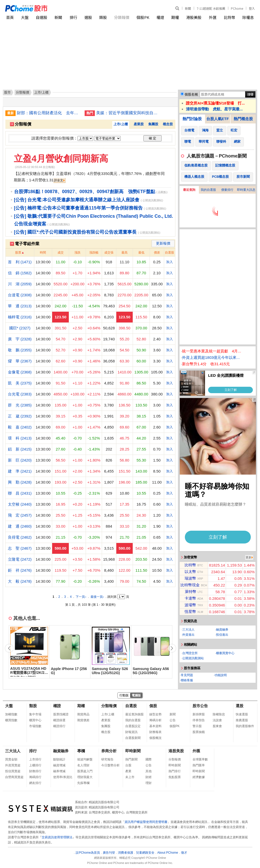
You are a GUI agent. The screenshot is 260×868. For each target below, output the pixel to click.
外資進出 (188, 635)
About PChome (168, 853)
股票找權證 (61, 714)
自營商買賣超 (14, 777)
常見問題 (187, 675)
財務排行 (35, 771)
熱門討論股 (192, 119)
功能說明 (221, 675)
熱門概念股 (243, 119)
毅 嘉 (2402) (20, 427)
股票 (18, 253)
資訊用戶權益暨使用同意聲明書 (146, 822)
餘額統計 (59, 759)
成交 (61, 253)
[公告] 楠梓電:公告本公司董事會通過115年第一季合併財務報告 (78, 208)
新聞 (188, 8)
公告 (173, 720)
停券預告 (199, 720)
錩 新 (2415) (20, 449)
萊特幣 (191, 592)
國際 (149, 759)
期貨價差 (83, 720)
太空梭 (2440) (20, 504)
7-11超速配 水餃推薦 (211, 8)
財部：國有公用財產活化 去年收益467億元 (49, 113)
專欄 (81, 751)
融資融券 (222, 630)
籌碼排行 (35, 777)
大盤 (25, 17)
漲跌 (77, 253)
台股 (128, 765)
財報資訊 (131, 732)
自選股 (42, 17)
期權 (175, 17)
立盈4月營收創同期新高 (61, 158)
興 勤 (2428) (20, 482)
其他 (149, 771)
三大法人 (188, 630)
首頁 (10, 17)
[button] (172, 648)
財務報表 (155, 732)
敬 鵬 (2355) (20, 350)
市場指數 (35, 726)
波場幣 (190, 605)
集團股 (153, 124)
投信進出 (222, 635)
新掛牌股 (199, 714)
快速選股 (242, 714)
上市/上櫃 (121, 124)
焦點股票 (175, 777)
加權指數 (11, 714)
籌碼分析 (155, 720)
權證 (160, 17)
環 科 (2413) (20, 438)
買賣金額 (11, 759)
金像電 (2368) (20, 372)
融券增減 (59, 771)
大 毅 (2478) (20, 581)
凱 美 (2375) (20, 383)
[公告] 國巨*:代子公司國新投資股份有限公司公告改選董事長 (75, 232)
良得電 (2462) (20, 537)
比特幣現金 (190, 585)
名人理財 (83, 765)
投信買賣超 (13, 771)
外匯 (213, 17)
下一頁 (81, 597)
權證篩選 (59, 720)
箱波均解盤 (85, 759)
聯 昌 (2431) (20, 493)
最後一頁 (97, 597)
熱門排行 (175, 771)
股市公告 (200, 706)
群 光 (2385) (20, 405)
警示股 (197, 726)
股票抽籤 (199, 732)
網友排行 (35, 783)
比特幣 (229, 17)
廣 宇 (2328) (20, 339)
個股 (153, 706)
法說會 (217, 720)
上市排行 (35, 759)
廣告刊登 (109, 853)
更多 (248, 557)
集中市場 (35, 714)
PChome (237, 8)
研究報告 (107, 759)
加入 (169, 262)
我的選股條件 (245, 726)
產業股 (139, 124)
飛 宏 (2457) (20, 515)
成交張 (109, 253)
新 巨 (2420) (20, 460)
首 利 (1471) (20, 262)
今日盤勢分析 (110, 765)
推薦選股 (242, 720)
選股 (88, 17)
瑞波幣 (190, 578)
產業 (128, 771)
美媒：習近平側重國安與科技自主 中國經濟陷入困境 (128, 113)
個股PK (143, 17)
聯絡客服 (187, 680)
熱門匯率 (199, 765)
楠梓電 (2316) (20, 317)
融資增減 (59, 765)
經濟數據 (199, 777)
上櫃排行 (35, 765)
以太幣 (190, 572)
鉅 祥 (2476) (20, 570)
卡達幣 (190, 598)
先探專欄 (83, 783)
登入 (252, 8)
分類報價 (122, 17)
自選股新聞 (133, 738)
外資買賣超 (13, 765)
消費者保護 (126, 853)
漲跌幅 (94, 253)
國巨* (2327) (20, 328)
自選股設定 (133, 726)
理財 (149, 783)
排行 (73, 17)
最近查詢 (189, 190)
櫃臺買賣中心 (225, 653)
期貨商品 (83, 714)
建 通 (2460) (20, 526)
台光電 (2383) (20, 394)
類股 (103, 17)
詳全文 (59, 180)
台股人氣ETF (218, 119)
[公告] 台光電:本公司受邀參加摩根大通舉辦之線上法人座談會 (77, 200)
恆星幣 (190, 611)
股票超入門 (85, 771)
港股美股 (194, 17)
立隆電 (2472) (20, 559)
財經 (149, 777)
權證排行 (59, 726)
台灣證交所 (190, 653)
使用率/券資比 (63, 777)
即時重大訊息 (246, 190)
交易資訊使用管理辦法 (57, 837)
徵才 (184, 853)
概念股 (168, 124)
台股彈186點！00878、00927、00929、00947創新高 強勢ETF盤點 (85, 192)
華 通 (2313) (20, 306)
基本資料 (155, 726)
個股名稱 (191, 94)
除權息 (248, 17)
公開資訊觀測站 (193, 658)
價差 (157, 253)
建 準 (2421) (20, 471)
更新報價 (163, 243)
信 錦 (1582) (20, 273)
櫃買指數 (11, 720)
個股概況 (155, 738)
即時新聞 (133, 751)
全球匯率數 (200, 759)
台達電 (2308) (20, 295)
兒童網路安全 (145, 853)
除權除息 (219, 714)
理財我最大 (85, 777)
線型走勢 (155, 714)
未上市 (130, 777)
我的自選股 (208, 190)
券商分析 (109, 751)
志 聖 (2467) (20, 548)
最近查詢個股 (134, 714)
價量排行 (227, 190)
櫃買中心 (35, 720)
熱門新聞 (131, 759)
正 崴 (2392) (20, 416)
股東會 (217, 726)
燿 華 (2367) (20, 361)
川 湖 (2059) (20, 284)
